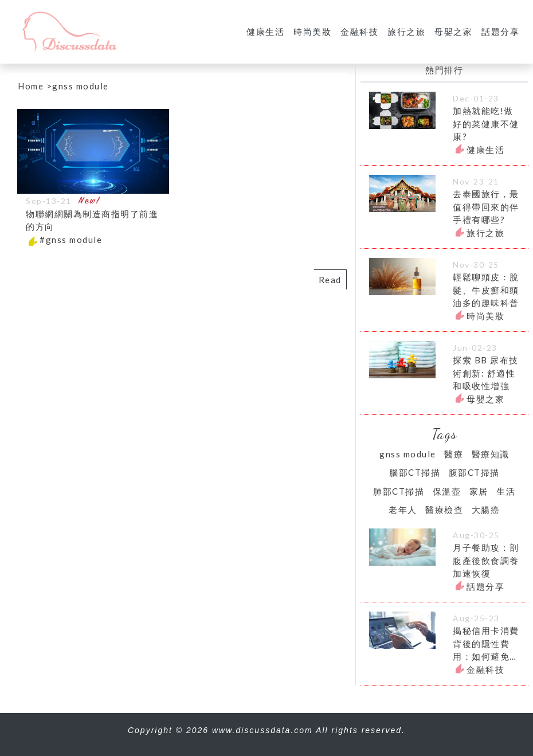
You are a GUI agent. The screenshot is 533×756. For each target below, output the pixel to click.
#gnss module (71, 240)
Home (31, 86)
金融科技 (359, 32)
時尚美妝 (312, 32)
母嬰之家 (453, 32)
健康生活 (265, 32)
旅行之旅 (406, 32)
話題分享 (500, 32)
